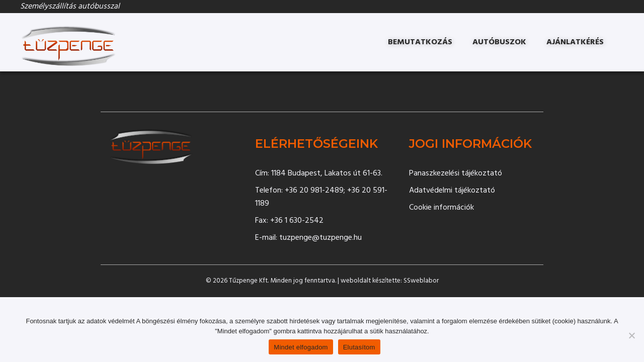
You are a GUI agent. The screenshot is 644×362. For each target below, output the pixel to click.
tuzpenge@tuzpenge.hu (320, 238)
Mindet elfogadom (301, 347)
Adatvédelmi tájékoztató (452, 191)
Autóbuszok (499, 42)
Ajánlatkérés (575, 42)
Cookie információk (441, 208)
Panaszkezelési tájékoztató (456, 173)
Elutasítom (359, 347)
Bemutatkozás (420, 42)
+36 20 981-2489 (314, 191)
